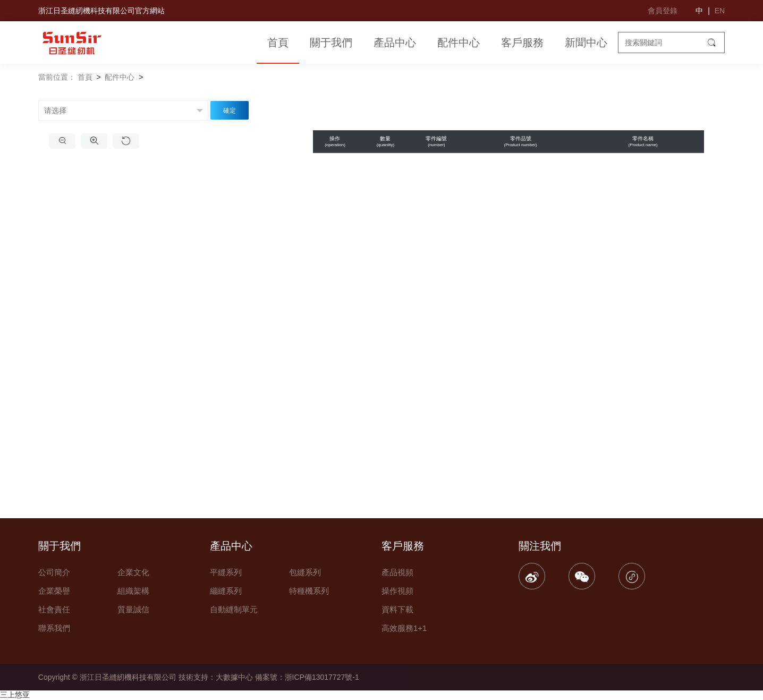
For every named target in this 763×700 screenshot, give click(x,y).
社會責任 (54, 609)
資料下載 (397, 609)
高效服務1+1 (404, 628)
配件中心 (459, 43)
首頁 (278, 43)
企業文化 (133, 572)
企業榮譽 (54, 591)
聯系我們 (54, 628)
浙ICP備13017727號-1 (322, 677)
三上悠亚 (15, 695)
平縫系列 (226, 572)
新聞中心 (586, 43)
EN (720, 11)
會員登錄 (663, 11)
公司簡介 (54, 572)
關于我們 (331, 43)
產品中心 (395, 43)
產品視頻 (397, 572)
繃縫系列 (226, 591)
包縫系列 (305, 572)
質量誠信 (133, 609)
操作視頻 (397, 591)
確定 (230, 111)
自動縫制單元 (234, 609)
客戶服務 (522, 43)
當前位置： (57, 77)
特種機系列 (309, 591)
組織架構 (133, 591)
